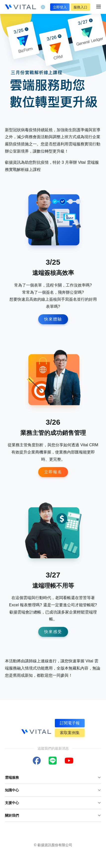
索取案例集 (70, 733)
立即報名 (53, 472)
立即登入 (60, 7)
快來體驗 (53, 319)
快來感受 (53, 632)
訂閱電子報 (70, 723)
